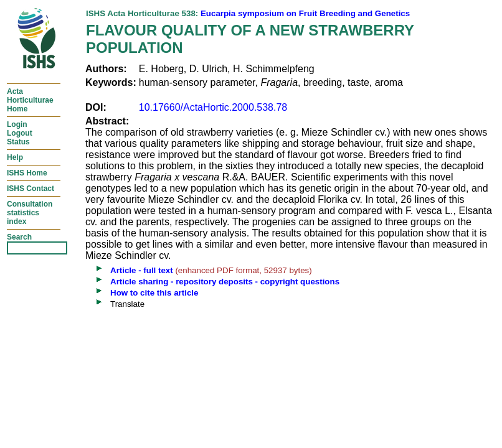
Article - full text (142, 270)
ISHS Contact (31, 189)
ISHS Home (27, 173)
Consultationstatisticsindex (30, 213)
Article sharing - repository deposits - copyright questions (225, 282)
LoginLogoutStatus (20, 133)
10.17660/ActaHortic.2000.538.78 (213, 107)
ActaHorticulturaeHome (30, 100)
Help (15, 157)
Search (19, 237)
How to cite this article (154, 293)
